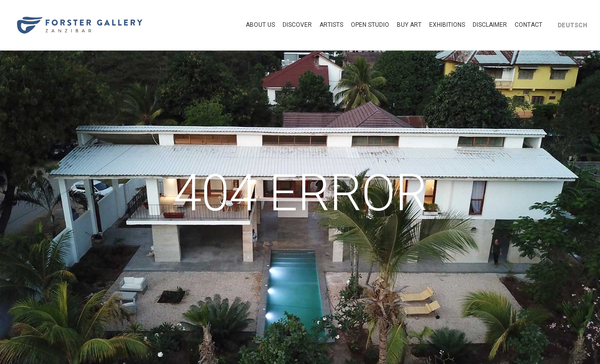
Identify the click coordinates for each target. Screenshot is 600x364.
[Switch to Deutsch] (572, 25)
